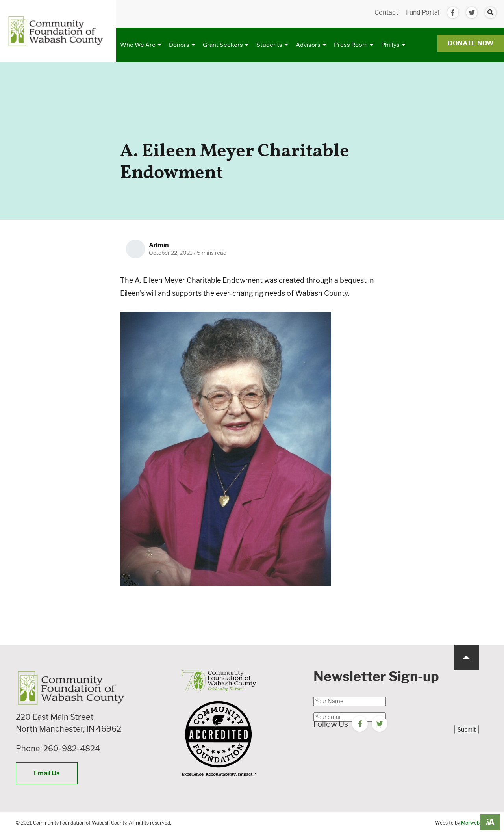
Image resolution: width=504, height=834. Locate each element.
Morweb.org (475, 823)
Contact (386, 12)
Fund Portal (423, 12)
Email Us (47, 773)
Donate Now (471, 43)
